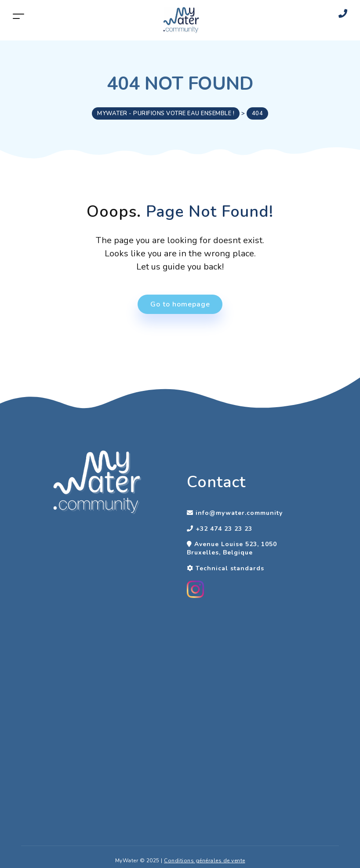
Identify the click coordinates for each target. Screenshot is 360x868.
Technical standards (230, 568)
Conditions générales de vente (205, 861)
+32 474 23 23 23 (224, 529)
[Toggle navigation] (18, 16)
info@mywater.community (239, 513)
